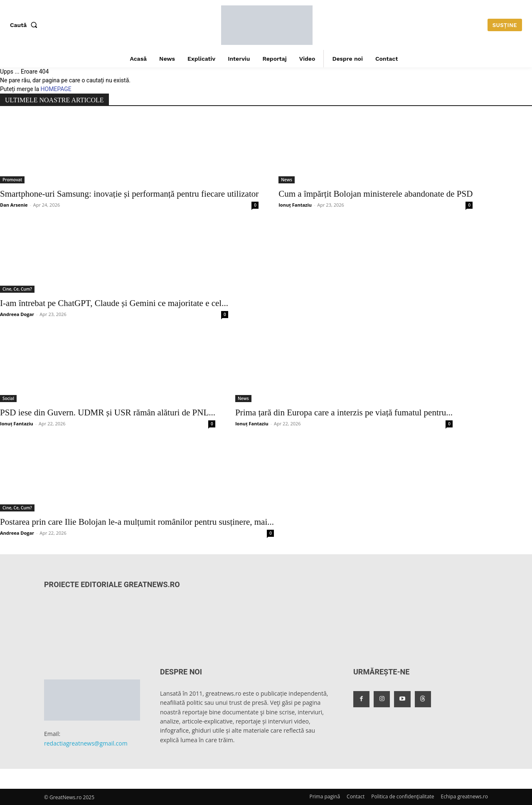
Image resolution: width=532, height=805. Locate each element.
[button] (25, 25)
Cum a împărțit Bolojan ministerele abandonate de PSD (376, 194)
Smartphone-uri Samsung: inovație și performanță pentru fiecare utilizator (129, 194)
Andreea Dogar (17, 314)
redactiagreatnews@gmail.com (86, 743)
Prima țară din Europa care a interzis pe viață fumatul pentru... (344, 412)
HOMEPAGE (56, 89)
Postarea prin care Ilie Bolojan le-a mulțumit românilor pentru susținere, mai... (137, 522)
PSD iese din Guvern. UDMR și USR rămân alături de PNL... (108, 412)
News (287, 180)
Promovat (12, 180)
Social (8, 398)
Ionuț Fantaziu (295, 205)
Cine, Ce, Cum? (17, 289)
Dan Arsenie (14, 205)
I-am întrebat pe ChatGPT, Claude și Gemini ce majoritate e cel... (114, 303)
